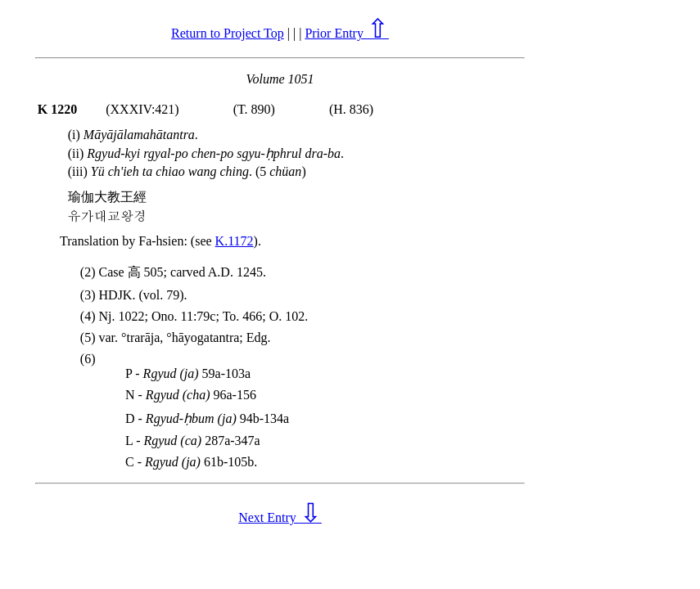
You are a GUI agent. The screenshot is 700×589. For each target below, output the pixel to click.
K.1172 (235, 241)
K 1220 (57, 109)
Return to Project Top (228, 33)
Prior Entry (347, 33)
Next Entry (280, 517)
